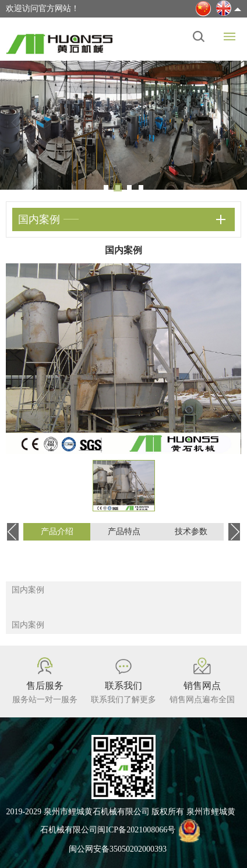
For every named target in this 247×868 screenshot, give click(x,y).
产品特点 (124, 531)
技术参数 (191, 531)
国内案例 (28, 590)
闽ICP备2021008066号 (136, 830)
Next (230, 123)
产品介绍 (57, 531)
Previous (17, 123)
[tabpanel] (123, 125)
